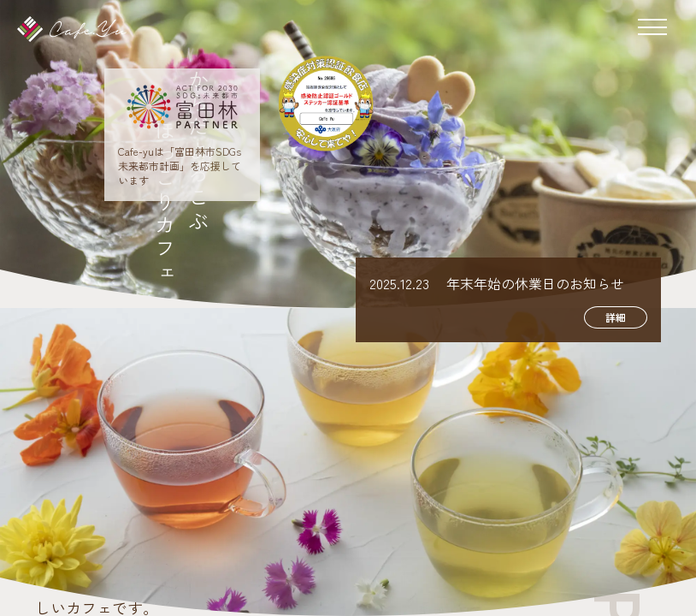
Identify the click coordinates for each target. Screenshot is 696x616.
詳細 (616, 317)
